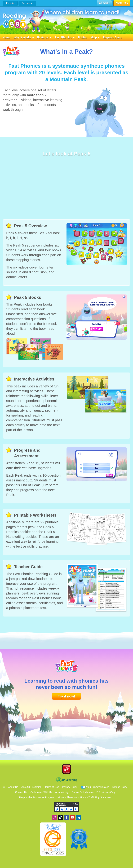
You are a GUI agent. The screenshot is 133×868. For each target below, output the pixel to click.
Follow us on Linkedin (78, 817)
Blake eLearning (66, 769)
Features (44, 37)
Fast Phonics (65, 37)
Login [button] (104, 3)
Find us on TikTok (61, 817)
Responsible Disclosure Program (37, 797)
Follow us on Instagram (55, 817)
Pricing (83, 37)
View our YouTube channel (72, 817)
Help (95, 37)
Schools (27, 3)
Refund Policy (120, 787)
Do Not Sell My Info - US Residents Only (93, 792)
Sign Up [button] (122, 3)
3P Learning (67, 780)
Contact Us (21, 792)
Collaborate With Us (41, 792)
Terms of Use (52, 787)
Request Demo (112, 37)
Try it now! (66, 696)
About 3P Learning (32, 787)
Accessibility (62, 792)
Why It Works (24, 37)
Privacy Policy (70, 787)
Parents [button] (10, 3)
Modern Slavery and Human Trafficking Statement (84, 797)
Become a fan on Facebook (66, 817)
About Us (13, 787)
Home (6, 37)
